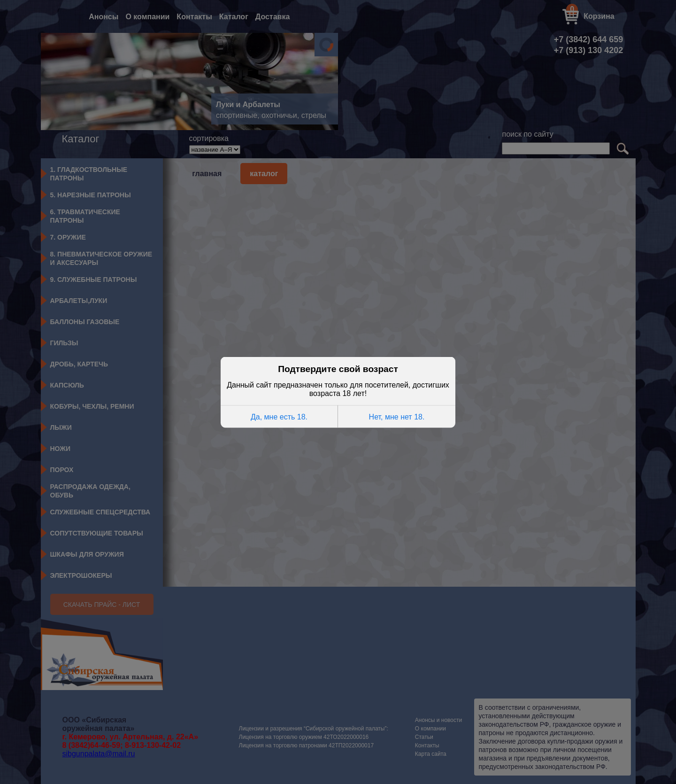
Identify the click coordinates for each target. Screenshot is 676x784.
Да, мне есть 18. (279, 416)
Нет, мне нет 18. (397, 416)
